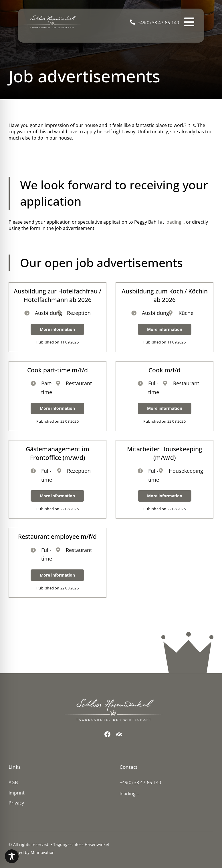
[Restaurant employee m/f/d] (58, 563)
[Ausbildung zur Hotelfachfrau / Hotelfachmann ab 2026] (58, 317)
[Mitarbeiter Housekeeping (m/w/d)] (164, 479)
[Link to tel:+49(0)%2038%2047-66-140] (132, 22)
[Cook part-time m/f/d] (58, 396)
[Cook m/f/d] (164, 396)
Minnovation (43, 852)
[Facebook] (107, 734)
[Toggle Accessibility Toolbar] (12, 856)
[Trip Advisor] (119, 734)
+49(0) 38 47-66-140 (158, 23)
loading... (175, 222)
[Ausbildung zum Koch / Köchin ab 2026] (164, 317)
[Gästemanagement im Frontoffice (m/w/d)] (58, 479)
